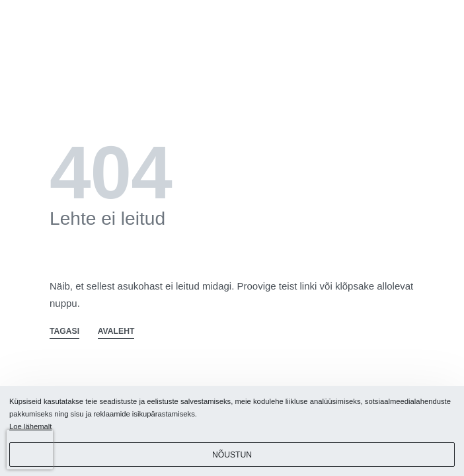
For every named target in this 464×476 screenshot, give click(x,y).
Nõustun (232, 455)
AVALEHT (116, 332)
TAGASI (64, 332)
